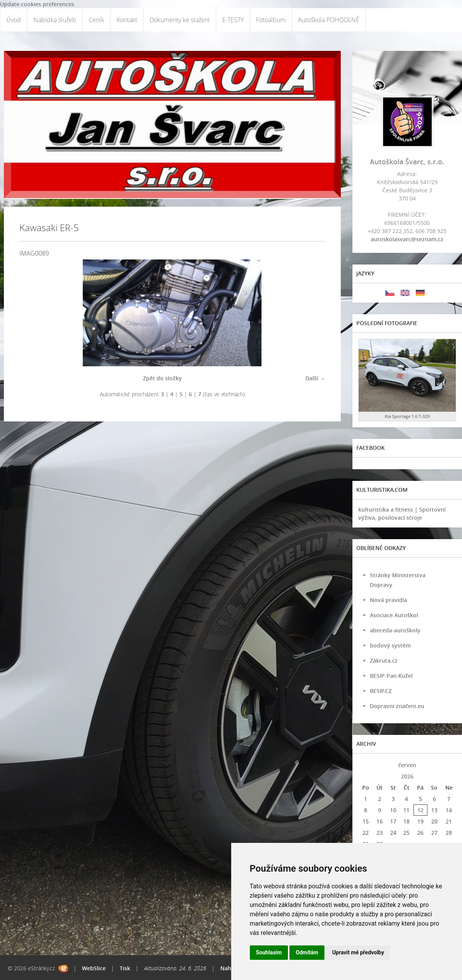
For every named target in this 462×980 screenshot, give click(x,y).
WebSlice (94, 968)
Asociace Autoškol (394, 615)
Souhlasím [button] (269, 952)
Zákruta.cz (384, 661)
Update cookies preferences (37, 4)
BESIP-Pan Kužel (391, 676)
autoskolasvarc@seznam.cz (407, 239)
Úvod (14, 20)
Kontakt (127, 20)
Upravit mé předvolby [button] (358, 952)
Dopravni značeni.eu (397, 706)
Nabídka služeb (55, 20)
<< (366, 765)
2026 (407, 776)
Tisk (125, 968)
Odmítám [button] (307, 952)
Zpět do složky (162, 378)
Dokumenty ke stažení (180, 20)
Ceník (96, 20)
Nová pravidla (389, 600)
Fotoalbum (271, 20)
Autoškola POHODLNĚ (329, 20)
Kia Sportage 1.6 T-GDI (407, 416)
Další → (315, 378)
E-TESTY (233, 20)
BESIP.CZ (381, 691)
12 (420, 810)
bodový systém (390, 645)
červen (407, 765)
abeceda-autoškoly (395, 630)
